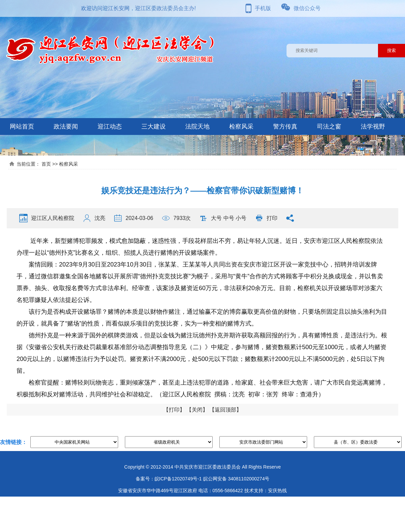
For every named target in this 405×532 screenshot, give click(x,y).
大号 (216, 218)
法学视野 (373, 127)
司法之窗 (329, 127)
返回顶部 (225, 410)
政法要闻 (66, 127)
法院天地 (197, 127)
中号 (229, 218)
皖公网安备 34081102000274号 (236, 479)
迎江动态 (110, 127)
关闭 (197, 410)
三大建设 (154, 127)
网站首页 (22, 127)
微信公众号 (307, 8)
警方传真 (285, 127)
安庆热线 (277, 491)
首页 (46, 164)
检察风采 (241, 127)
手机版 (263, 8)
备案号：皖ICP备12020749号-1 (169, 479)
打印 (272, 218)
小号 (241, 218)
